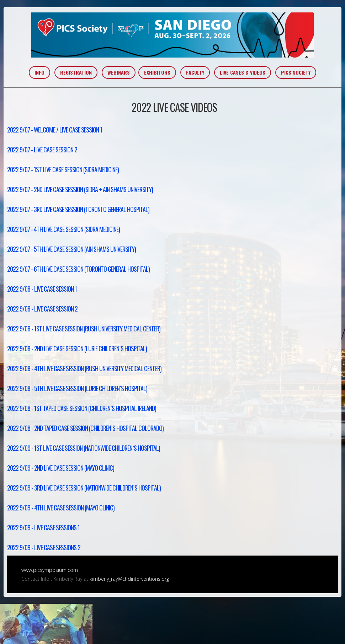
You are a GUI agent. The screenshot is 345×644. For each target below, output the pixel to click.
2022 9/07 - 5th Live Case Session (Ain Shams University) (71, 249)
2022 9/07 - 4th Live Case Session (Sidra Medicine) (63, 229)
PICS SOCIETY (296, 72)
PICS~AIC (172, 35)
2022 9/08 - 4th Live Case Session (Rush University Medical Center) (84, 368)
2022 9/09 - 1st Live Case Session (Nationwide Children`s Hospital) (84, 448)
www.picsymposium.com (50, 570)
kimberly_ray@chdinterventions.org (129, 579)
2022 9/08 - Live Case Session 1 (42, 289)
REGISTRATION (76, 72)
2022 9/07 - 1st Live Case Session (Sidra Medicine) (63, 169)
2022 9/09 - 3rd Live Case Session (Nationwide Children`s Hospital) (84, 488)
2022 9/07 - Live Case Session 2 (42, 150)
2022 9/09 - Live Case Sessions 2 (44, 547)
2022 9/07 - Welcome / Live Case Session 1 (55, 130)
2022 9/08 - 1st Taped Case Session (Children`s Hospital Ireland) (82, 408)
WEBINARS (119, 72)
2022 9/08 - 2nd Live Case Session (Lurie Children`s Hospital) (77, 348)
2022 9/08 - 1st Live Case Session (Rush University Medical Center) (84, 329)
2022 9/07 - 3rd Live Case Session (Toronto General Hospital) (78, 209)
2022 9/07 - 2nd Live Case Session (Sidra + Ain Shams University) (80, 189)
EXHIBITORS (157, 72)
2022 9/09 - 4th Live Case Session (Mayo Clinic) (61, 508)
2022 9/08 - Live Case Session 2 (42, 309)
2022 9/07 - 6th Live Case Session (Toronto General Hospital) (78, 269)
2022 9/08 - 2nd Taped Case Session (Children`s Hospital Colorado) (85, 428)
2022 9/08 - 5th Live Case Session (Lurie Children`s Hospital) (77, 388)
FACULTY (195, 72)
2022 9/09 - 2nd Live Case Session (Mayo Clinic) (61, 468)
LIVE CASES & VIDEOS (243, 72)
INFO (39, 72)
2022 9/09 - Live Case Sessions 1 (43, 527)
